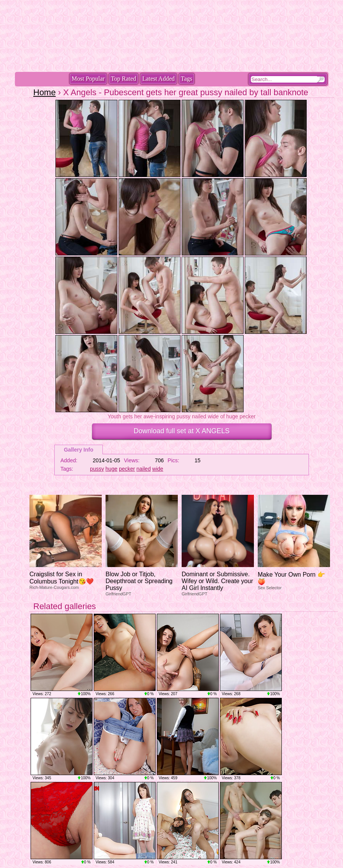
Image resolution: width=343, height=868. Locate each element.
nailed (144, 469)
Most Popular (88, 79)
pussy (97, 469)
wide (158, 469)
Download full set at (181, 431)
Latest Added (158, 79)
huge (111, 469)
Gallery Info (79, 450)
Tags (187, 79)
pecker (127, 469)
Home (45, 92)
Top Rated (124, 79)
